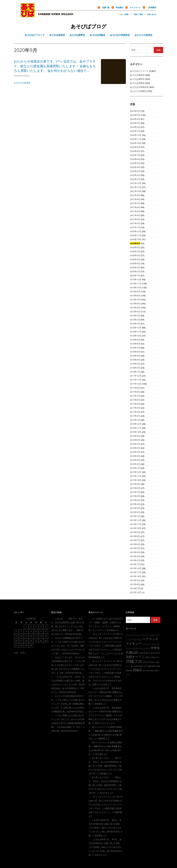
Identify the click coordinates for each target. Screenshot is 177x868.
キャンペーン (135, 7)
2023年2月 (135, 127)
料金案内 (120, 7)
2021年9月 (135, 195)
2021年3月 (135, 219)
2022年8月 (135, 151)
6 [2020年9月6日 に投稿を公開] (16, 631)
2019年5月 (135, 308)
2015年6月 (135, 496)
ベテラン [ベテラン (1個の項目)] (139, 640)
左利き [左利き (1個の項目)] (145, 662)
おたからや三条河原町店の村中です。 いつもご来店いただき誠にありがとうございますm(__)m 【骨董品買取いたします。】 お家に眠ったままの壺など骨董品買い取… (68, 704)
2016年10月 (136, 432)
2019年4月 (135, 312)
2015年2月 (135, 512)
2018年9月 (135, 340)
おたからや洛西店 (22, 83)
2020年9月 (135, 243)
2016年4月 (135, 456)
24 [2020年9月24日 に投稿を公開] (36, 641)
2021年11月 (136, 187)
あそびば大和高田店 (139, 87)
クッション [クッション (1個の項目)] (138, 635)
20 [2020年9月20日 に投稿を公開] (16, 641)
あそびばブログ (89, 26)
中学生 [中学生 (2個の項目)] (155, 648)
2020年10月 (136, 239)
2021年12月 (136, 183)
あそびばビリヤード (139, 71)
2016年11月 (136, 428)
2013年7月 (135, 588)
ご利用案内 (152, 7)
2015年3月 (135, 508)
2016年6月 (135, 448)
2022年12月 (136, 135)
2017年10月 (136, 384)
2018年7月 (135, 348)
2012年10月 (136, 592)
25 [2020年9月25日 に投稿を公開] (41, 641)
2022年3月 (135, 171)
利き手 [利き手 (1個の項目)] (158, 653)
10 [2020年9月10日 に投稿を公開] (36, 631)
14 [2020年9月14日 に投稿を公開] (21, 636)
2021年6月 (135, 207)
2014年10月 (136, 528)
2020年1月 (135, 275)
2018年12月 (136, 328)
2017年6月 (135, 400)
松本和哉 (111, 630)
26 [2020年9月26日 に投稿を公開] (46, 641)
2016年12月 (136, 424)
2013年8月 (135, 584)
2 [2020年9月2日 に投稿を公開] (31, 627)
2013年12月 (136, 568)
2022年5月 (135, 163)
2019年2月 (135, 320)
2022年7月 (135, 155)
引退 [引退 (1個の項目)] (149, 662)
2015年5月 (135, 500)
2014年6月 (135, 544)
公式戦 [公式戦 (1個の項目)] (141, 653)
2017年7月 (135, 396)
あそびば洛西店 (137, 75)
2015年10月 (136, 480)
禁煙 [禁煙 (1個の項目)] (158, 666)
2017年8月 (135, 392)
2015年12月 (136, 472)
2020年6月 (135, 255)
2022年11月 (136, 139)
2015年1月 (135, 516)
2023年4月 (135, 119)
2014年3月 (135, 556)
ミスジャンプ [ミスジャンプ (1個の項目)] (147, 644)
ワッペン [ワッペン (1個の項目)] (147, 648)
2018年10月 (136, 336)
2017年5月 (135, 404)
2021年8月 (135, 199)
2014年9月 (135, 532)
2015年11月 (136, 476)
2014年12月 (136, 520)
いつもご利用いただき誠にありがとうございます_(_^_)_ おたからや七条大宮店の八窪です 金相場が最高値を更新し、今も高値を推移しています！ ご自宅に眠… (68, 723)
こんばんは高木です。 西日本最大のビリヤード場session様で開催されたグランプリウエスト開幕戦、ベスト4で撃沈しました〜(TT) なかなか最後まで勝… (106, 696)
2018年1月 (135, 372)
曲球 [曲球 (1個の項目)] (136, 666)
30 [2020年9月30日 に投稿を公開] (31, 646)
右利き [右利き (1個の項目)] (147, 657)
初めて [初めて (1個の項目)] (148, 653)
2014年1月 (135, 564)
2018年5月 (135, 356)
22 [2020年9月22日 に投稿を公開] (26, 641)
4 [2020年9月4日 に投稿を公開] (41, 627)
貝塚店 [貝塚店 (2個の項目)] (137, 670)
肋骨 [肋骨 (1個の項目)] (131, 671)
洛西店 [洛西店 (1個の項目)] (140, 666)
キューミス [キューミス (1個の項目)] (130, 635)
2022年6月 (135, 159)
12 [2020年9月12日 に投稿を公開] (46, 631)
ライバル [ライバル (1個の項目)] (136, 648)
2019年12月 (136, 279)
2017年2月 (135, 416)
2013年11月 (136, 572)
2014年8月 (135, 536)
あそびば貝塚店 (137, 83)
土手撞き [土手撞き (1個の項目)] (153, 657)
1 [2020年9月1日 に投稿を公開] (26, 627)
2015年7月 (135, 492)
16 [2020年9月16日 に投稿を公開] (31, 636)
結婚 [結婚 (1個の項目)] (127, 671)
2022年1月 (135, 179)
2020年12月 (136, 231)
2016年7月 (135, 444)
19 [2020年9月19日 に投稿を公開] (46, 636)
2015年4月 (135, 504)
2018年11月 (136, 332)
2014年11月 (136, 524)
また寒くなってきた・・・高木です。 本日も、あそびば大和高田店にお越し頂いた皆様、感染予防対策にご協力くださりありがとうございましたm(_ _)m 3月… (106, 766)
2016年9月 (135, 436)
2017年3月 (135, 412)
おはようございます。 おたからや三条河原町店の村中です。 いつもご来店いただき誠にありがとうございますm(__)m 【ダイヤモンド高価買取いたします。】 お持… (68, 665)
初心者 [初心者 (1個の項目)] (153, 653)
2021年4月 (135, 215)
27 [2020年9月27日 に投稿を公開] (16, 646)
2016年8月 (135, 440)
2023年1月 (135, 131)
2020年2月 (135, 271)
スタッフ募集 (124, 14)
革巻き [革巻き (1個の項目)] (152, 671)
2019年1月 (135, 324)
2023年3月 (135, 123)
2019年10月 (136, 287)
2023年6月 (135, 111)
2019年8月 (135, 295)
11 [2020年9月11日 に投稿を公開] (41, 631)
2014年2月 (135, 560)
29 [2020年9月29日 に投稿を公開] (26, 646)
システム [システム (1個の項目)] (152, 635)
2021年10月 (136, 191)
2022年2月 (135, 175)
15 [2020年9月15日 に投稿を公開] (26, 636)
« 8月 (16, 653)
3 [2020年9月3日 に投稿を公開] (36, 627)
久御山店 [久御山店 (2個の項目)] (132, 652)
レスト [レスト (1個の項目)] (141, 648)
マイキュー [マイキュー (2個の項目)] (134, 643)
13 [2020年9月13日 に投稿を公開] (16, 636)
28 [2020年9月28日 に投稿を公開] (21, 646)
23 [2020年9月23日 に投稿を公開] (31, 641)
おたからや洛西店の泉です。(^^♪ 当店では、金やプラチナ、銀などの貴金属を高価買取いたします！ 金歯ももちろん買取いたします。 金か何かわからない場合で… (55, 66)
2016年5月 (135, 452)
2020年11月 (136, 235)
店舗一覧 (106, 7)
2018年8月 (135, 344)
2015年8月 (135, 488)
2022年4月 (135, 167)
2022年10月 (136, 143)
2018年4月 (135, 360)
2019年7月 (135, 299)
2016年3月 (135, 460)
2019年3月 (135, 316)
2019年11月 (136, 283)
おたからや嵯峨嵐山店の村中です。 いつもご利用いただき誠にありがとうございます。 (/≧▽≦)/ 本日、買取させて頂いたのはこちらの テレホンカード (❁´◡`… (68, 646)
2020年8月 (135, 247)
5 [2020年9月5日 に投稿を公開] (46, 627)
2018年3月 (135, 364)
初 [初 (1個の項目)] (144, 653)
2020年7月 (135, 251)
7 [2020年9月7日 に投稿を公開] (21, 631)
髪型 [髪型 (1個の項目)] (156, 671)
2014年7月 (135, 540)
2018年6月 (135, 352)
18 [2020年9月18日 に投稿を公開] (41, 636)
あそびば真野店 (137, 79)
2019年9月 (135, 291)
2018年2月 (135, 368)
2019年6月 (135, 303)
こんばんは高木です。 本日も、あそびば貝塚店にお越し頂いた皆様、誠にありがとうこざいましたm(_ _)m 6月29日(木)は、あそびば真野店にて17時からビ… (68, 684)
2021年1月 (135, 227)
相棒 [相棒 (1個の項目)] (150, 666)
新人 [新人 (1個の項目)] (132, 666)
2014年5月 (135, 548)
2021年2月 (135, 223)
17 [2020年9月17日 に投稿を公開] (36, 636)
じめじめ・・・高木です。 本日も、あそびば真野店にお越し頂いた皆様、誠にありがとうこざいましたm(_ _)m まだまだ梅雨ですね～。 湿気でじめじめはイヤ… (68, 626)
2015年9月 (135, 484)
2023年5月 (135, 115)
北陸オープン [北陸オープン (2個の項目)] (135, 657)
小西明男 (101, 739)
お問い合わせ (152, 14)
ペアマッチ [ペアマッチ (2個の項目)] (151, 639)
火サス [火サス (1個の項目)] (145, 666)
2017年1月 (135, 420)
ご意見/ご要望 (138, 14)
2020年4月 (135, 263)
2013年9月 (135, 580)
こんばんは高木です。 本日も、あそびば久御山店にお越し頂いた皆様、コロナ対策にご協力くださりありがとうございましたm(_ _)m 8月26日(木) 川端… (105, 828)
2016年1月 (135, 468)
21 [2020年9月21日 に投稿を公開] (21, 641)
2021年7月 (135, 203)
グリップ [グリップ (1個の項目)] (145, 635)
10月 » (23, 653)
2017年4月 (135, 408)
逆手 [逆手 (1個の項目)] (144, 671)
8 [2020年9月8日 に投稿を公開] (26, 631)
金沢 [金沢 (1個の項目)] (148, 671)
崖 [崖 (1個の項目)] (157, 657)
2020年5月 (135, 259)
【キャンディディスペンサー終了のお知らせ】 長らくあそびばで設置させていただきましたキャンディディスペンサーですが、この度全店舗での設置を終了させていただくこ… (106, 642)
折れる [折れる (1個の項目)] (154, 662)
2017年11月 (136, 380)
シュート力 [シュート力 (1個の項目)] (132, 640)
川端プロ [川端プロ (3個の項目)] (134, 661)
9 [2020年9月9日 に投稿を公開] (31, 631)
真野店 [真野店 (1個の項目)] (154, 666)
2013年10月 (136, 576)
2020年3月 (135, 267)
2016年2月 (135, 464)
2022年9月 (135, 147)
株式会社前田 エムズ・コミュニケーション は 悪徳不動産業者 (106, 653)
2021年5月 (135, 211)
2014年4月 (135, 552)
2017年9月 (135, 388)
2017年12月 (136, 376)
